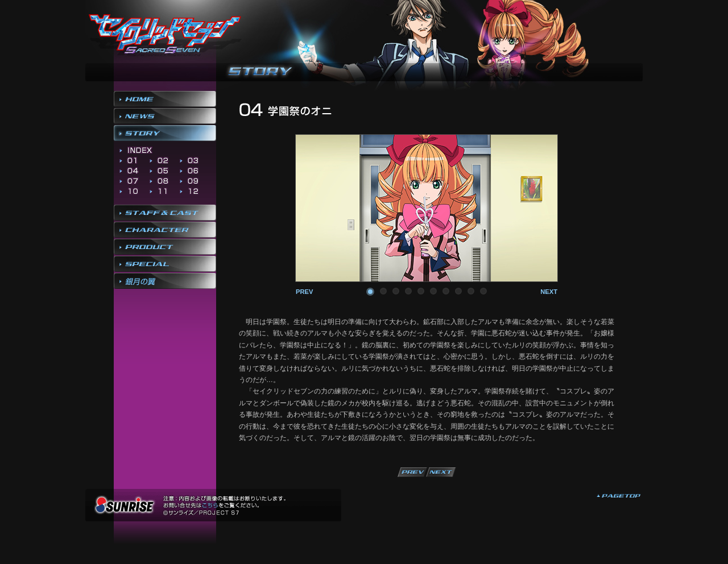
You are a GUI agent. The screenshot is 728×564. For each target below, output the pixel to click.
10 (483, 291)
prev (304, 292)
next (549, 292)
